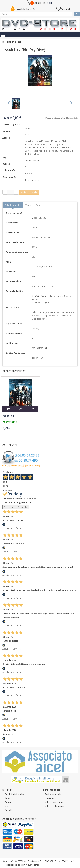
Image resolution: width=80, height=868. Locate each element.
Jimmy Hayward (33, 161)
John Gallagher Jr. (55, 144)
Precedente (9, 507)
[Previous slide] (9, 103)
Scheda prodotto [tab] (13, 205)
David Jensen (63, 151)
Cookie (8, 802)
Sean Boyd (35, 154)
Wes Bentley (54, 147)
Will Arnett (42, 144)
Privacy (8, 798)
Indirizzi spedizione (54, 802)
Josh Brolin (30, 141)
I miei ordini (50, 798)
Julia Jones (66, 147)
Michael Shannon (40, 147)
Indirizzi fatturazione (54, 806)
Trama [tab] (28, 205)
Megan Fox (56, 141)
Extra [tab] (38, 205)
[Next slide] (71, 103)
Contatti (9, 810)
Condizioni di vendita (15, 794)
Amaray (35, 329)
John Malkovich (43, 141)
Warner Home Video (41, 237)
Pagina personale (53, 794)
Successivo (23, 507)
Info (7, 806)
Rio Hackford (50, 151)
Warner (35, 228)
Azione (28, 134)
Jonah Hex (8, 416)
